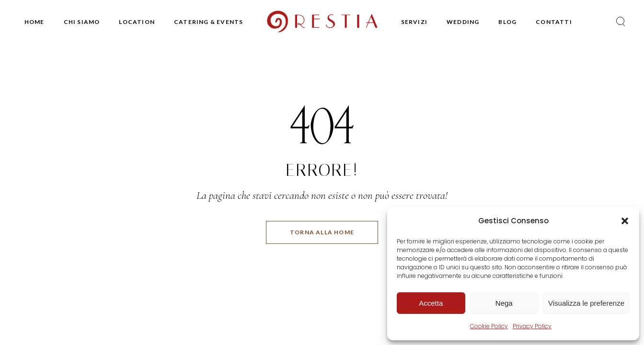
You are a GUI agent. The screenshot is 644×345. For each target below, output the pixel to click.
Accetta (431, 303)
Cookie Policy (489, 326)
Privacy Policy (532, 326)
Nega (504, 303)
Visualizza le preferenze (586, 303)
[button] (625, 221)
